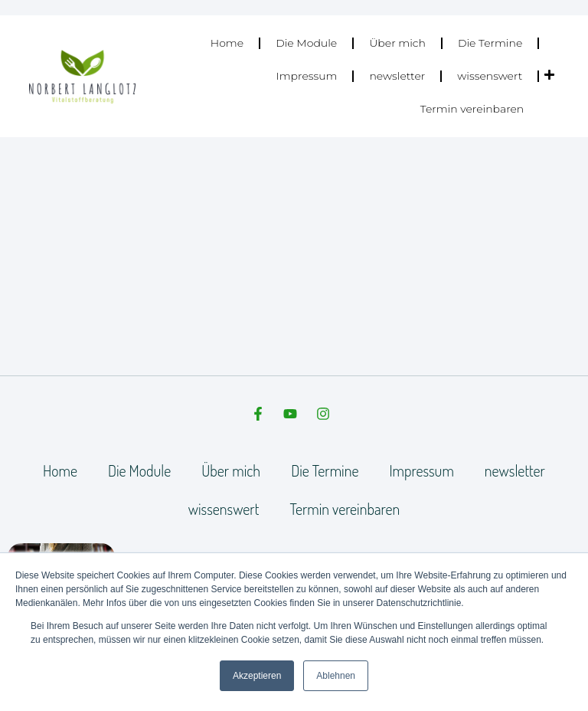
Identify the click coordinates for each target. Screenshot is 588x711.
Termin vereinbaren (472, 109)
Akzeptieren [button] (257, 676)
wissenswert (490, 76)
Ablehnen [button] (336, 676)
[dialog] (559, 680)
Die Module (306, 43)
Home (227, 43)
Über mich (397, 43)
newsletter (397, 76)
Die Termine (490, 43)
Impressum (307, 76)
